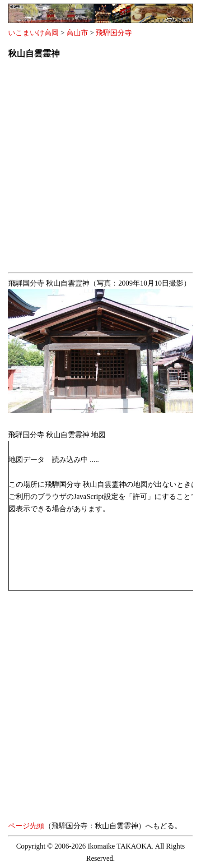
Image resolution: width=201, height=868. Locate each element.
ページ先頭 (26, 826)
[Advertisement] (100, 169)
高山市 (77, 33)
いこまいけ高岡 (33, 33)
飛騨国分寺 (114, 33)
